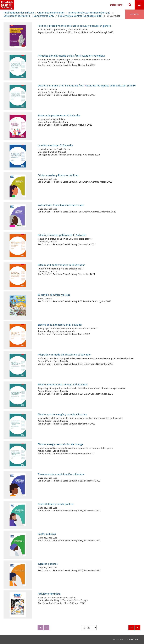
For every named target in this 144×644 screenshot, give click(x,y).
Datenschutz (132, 639)
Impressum (117, 639)
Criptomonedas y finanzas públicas (58, 175)
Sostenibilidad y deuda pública (55, 504)
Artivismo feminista (49, 594)
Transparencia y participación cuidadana (61, 474)
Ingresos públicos (48, 564)
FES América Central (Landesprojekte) (80, 16)
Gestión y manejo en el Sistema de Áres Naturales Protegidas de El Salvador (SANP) (87, 86)
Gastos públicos (47, 534)
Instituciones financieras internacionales (61, 205)
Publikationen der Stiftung (19, 13)
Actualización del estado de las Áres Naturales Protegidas (71, 56)
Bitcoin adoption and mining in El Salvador (63, 384)
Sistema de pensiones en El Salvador (59, 115)
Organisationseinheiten (51, 13)
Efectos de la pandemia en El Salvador (60, 325)
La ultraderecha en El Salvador (55, 145)
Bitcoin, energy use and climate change (60, 444)
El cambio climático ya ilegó (54, 295)
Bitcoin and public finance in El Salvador (61, 265)
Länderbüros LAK (44, 16)
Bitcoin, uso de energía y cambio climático (62, 414)
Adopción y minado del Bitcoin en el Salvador (64, 355)
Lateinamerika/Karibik (17, 16)
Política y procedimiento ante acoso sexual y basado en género (74, 26)
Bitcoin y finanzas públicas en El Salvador (62, 235)
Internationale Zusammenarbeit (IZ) (89, 13)
